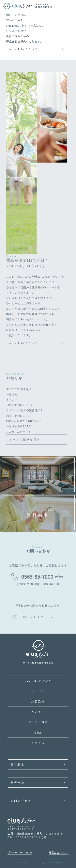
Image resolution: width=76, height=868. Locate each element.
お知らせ (12, 395)
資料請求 (18, 764)
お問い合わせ (21, 801)
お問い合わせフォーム (37, 618)
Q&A (38, 732)
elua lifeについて (24, 49)
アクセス (38, 743)
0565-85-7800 (37, 578)
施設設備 (38, 701)
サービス (38, 691)
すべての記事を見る (19, 390)
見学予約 (18, 783)
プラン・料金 (38, 722)
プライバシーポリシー (20, 852)
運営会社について (59, 852)
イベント (12, 401)
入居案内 (38, 712)
